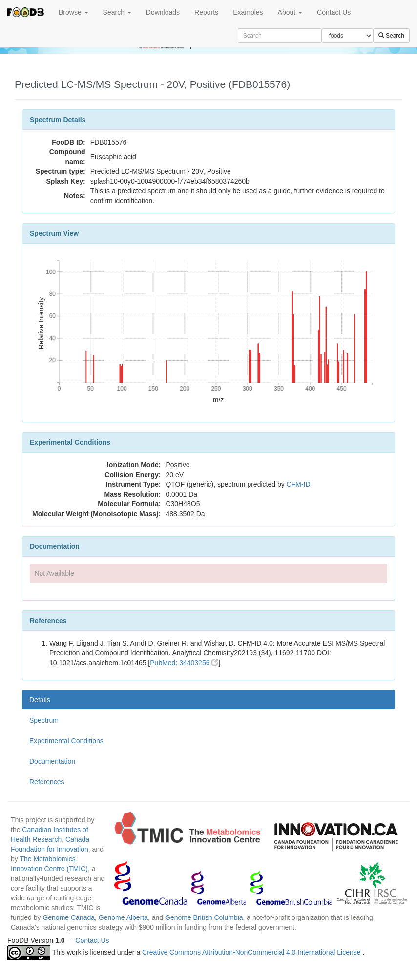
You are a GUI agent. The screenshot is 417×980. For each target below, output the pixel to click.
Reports (206, 12)
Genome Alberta (123, 917)
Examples (248, 12)
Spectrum (44, 720)
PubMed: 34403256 (184, 663)
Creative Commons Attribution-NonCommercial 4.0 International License (252, 952)
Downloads (163, 12)
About (290, 12)
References (47, 782)
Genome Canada (69, 917)
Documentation (52, 761)
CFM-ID (299, 484)
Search (117, 12)
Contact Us (334, 12)
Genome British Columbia (204, 917)
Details (40, 700)
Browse (73, 12)
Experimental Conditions (66, 741)
